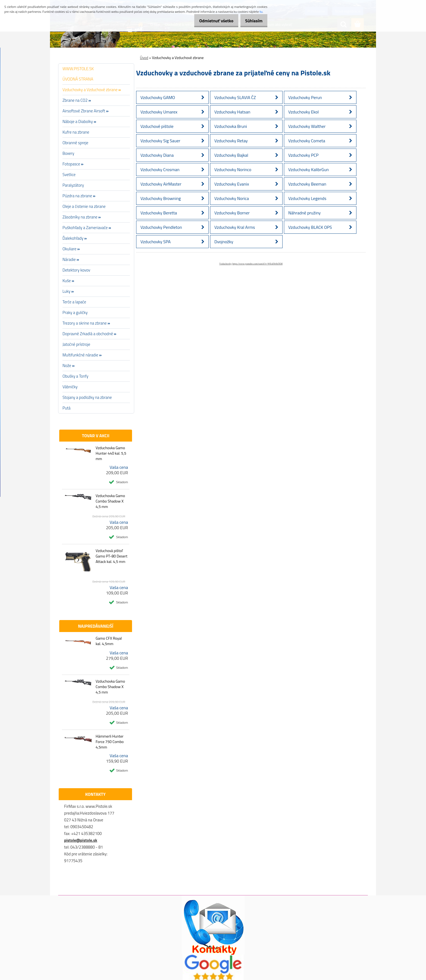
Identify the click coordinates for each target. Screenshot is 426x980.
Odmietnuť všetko (210, 21)
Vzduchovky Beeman (307, 184)
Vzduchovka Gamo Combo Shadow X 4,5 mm (110, 501)
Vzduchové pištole (157, 126)
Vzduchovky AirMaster (161, 184)
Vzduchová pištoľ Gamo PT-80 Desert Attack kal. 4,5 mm (112, 556)
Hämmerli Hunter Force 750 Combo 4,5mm (110, 742)
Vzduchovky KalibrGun (308, 170)
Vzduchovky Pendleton (161, 227)
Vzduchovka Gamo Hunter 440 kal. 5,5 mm (111, 453)
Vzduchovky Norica (232, 198)
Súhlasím (252, 21)
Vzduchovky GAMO (158, 97)
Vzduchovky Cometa (307, 141)
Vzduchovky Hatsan (232, 112)
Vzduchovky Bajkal (231, 155)
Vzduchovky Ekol (303, 112)
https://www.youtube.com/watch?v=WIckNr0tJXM (257, 264)
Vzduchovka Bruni (231, 126)
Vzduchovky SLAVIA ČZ (235, 97)
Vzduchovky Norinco (233, 170)
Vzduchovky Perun (305, 97)
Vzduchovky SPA (156, 242)
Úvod (144, 58)
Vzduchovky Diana (157, 155)
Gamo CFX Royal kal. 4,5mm (109, 641)
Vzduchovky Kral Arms (235, 227)
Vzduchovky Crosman (160, 170)
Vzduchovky (225, 264)
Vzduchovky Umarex (159, 112)
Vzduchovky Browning (161, 198)
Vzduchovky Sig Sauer (160, 141)
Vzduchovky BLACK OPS (310, 227)
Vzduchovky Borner (232, 213)
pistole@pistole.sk (81, 840)
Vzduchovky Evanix (232, 184)
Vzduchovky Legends (307, 198)
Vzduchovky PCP (303, 155)
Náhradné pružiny (304, 213)
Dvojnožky (224, 242)
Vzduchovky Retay (231, 141)
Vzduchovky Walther (307, 126)
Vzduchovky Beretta (159, 213)
